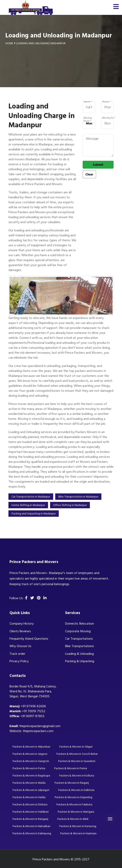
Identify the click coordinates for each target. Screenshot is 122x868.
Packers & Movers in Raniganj (30, 819)
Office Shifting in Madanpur (70, 505)
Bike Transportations (80, 646)
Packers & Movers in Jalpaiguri (31, 790)
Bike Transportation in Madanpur (78, 497)
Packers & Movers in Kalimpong (32, 833)
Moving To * (109, 118)
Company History (22, 624)
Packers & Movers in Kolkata (77, 776)
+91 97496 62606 (33, 706)
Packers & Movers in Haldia (29, 797)
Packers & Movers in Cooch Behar (77, 754)
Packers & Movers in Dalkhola (76, 790)
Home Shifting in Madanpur (28, 505)
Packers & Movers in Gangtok (31, 761)
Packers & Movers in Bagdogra (31, 776)
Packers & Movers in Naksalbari (31, 826)
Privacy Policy (19, 661)
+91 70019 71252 (34, 711)
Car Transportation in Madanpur (31, 497)
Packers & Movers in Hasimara (78, 833)
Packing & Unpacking (80, 661)
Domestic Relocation (80, 624)
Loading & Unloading (79, 654)
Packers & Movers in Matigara (76, 812)
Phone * (106, 102)
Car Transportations (79, 639)
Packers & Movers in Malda (29, 783)
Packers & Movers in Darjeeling (73, 797)
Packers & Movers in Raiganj (72, 783)
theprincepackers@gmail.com (40, 726)
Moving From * (88, 118)
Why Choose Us (20, 646)
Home (9, 43)
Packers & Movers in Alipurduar (31, 747)
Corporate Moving (78, 631)
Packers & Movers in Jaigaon (30, 754)
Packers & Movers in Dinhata (30, 804)
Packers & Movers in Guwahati (77, 761)
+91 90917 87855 (32, 716)
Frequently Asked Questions (29, 639)
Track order (17, 654)
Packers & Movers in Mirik (73, 819)
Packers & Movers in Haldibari (31, 812)
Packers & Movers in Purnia (71, 768)
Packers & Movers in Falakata (74, 804)
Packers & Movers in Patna (29, 768)
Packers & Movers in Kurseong (78, 826)
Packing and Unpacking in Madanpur (34, 514)
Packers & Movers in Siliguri (76, 747)
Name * (88, 102)
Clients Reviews (20, 631)
